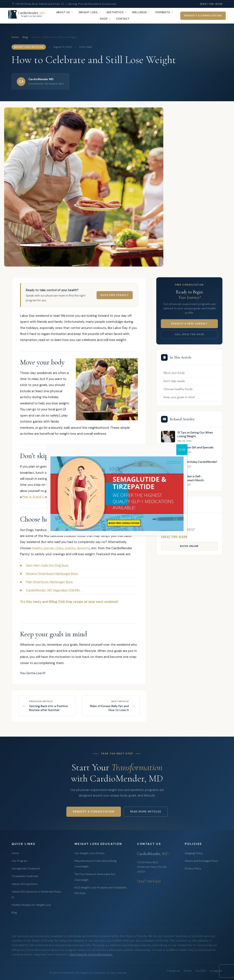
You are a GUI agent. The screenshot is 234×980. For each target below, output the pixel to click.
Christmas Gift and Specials (196, 447)
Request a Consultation (203, 16)
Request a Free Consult (189, 324)
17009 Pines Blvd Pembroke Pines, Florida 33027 (152, 867)
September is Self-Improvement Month (191, 478)
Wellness (139, 12)
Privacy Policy (193, 869)
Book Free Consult (115, 295)
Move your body (174, 373)
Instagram (216, 971)
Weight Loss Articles (29, 47)
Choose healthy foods (178, 389)
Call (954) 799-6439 (189, 334)
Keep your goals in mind (179, 397)
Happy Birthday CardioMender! (197, 462)
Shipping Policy (194, 853)
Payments (163, 12)
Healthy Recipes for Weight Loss (31, 905)
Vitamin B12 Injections (25, 884)
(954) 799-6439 (211, 4)
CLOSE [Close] (182, 450)
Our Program (19, 861)
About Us (63, 12)
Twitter (188, 971)
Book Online (189, 546)
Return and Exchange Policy (201, 861)
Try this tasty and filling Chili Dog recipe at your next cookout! (69, 602)
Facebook (174, 971)
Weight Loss (88, 12)
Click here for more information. (91, 954)
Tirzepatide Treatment (25, 876)
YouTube (201, 971)
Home (15, 37)
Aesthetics (115, 12)
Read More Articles (146, 812)
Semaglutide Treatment (26, 869)
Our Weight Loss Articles (90, 853)
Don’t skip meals (174, 381)
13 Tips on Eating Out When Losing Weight (195, 434)
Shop (104, 19)
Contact (123, 19)
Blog (25, 37)
